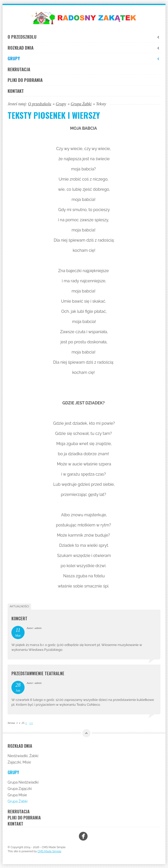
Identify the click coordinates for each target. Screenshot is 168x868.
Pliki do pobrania (25, 80)
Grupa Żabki (81, 104)
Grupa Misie (17, 795)
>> (31, 723)
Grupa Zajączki (20, 789)
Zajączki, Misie (19, 762)
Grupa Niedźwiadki (23, 782)
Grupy (84, 58)
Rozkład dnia (84, 48)
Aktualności (19, 606)
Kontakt (16, 91)
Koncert (19, 619)
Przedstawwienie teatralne (38, 673)
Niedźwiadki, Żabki (23, 756)
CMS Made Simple (49, 851)
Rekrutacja (19, 69)
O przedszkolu (84, 37)
